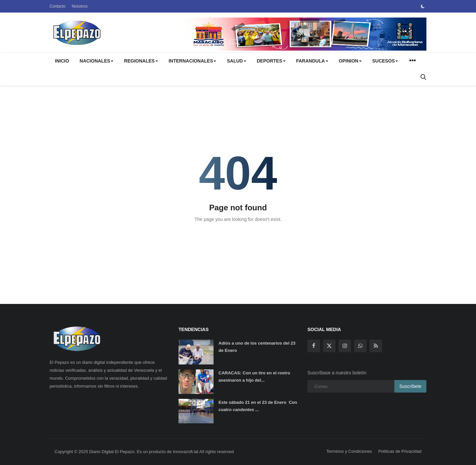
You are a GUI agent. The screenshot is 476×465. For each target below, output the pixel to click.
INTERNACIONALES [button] (193, 61)
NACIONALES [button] (97, 61)
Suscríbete (410, 386)
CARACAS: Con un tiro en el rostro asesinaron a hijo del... (254, 377)
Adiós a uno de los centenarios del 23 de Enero (257, 347)
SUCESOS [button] (385, 61)
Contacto (58, 6)
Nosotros (80, 6)
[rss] (376, 346)
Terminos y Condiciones (349, 451)
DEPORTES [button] (271, 61)
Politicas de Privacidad (400, 451)
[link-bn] (306, 34)
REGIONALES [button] (141, 61)
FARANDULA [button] (312, 61)
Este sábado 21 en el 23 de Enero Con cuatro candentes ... (258, 406)
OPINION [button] (350, 61)
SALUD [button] (236, 61)
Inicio (62, 61)
